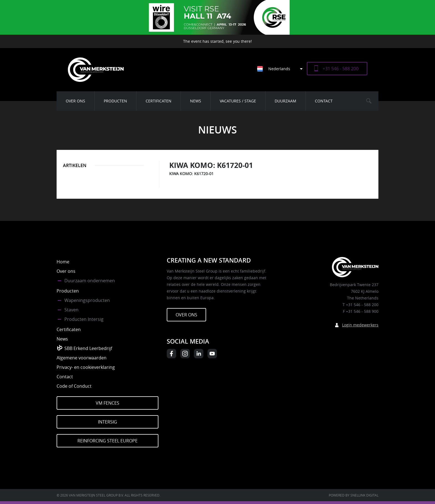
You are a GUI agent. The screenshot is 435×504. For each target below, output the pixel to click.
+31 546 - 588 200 (341, 69)
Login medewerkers (360, 325)
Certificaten (159, 101)
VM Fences (108, 403)
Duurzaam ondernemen (90, 281)
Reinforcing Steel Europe (108, 441)
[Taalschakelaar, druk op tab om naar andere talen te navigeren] (282, 69)
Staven (71, 310)
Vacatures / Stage (238, 101)
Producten (115, 101)
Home (63, 262)
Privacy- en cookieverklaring (86, 367)
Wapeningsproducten (87, 300)
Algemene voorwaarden (82, 358)
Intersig (108, 422)
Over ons (75, 101)
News (196, 101)
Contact (324, 101)
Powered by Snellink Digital (354, 495)
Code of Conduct (74, 386)
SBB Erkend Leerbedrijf (88, 348)
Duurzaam (285, 101)
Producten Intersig (84, 319)
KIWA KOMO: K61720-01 (191, 174)
